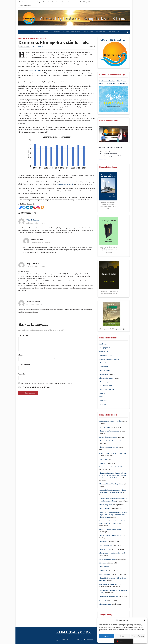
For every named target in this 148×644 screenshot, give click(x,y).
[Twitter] (24, 207)
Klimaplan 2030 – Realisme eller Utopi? (112, 553)
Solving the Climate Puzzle (108, 437)
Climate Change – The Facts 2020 (110, 529)
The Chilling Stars (105, 549)
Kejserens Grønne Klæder (108, 559)
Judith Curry (103, 344)
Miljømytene (104, 563)
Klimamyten (103, 542)
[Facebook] (20, 207)
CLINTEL (102, 393)
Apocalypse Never (105, 574)
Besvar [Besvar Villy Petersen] (43, 223)
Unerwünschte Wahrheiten (108, 584)
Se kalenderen (102, 160)
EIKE (101, 397)
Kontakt (51, 2)
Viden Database (114, 32)
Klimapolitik (23, 38)
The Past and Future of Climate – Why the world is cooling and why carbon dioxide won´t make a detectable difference (113, 475)
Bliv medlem (61, 2)
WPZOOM (90, 640)
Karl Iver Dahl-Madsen (107, 389)
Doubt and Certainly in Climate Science (112, 467)
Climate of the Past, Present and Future (112, 441)
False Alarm (103, 571)
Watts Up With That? (106, 355)
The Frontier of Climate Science (110, 431)
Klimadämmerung (105, 604)
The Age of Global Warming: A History (112, 484)
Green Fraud (104, 600)
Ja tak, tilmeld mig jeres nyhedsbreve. (34, 387)
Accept (107, 636)
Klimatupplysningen (106, 378)
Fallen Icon (103, 459)
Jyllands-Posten (35, 70)
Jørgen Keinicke (38, 46)
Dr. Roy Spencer (105, 348)
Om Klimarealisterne (26, 2)
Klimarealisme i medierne (72, 32)
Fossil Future (104, 463)
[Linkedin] (28, 207)
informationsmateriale (66, 184)
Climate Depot (104, 363)
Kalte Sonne (103, 401)
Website (22, 374)
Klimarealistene (105, 374)
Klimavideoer (88, 32)
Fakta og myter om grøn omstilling (111, 421)
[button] (144, 620)
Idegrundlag (41, 2)
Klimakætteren (104, 567)
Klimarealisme (35, 32)
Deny (122, 636)
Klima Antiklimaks (105, 509)
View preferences (138, 636)
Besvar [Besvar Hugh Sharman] (43, 267)
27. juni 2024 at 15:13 (33, 267)
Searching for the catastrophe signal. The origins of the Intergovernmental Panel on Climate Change (113, 515)
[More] (42, 207)
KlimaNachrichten (105, 370)
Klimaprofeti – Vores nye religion (110, 536)
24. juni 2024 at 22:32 (33, 305)
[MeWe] (31, 207)
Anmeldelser (100, 32)
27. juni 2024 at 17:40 (33, 223)
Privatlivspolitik (85, 2)
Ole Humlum (104, 352)
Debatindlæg (55, 32)
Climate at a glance (106, 505)
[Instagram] (39, 207)
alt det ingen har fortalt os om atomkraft (113, 453)
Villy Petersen (33, 220)
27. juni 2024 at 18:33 (38, 243)
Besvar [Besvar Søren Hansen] (48, 243)
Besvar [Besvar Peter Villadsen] (43, 305)
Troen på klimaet (105, 427)
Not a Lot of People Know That (109, 359)
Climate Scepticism (106, 382)
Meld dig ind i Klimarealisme (112, 40)
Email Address (24, 364)
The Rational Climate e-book (109, 596)
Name (21, 355)
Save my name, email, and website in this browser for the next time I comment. (46, 383)
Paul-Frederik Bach (106, 386)
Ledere (45, 32)
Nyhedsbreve (72, 2)
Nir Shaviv (103, 404)
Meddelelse (23, 335)
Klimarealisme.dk (74, 632)
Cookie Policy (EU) (25, 5)
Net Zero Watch (104, 367)
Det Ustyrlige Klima (106, 546)
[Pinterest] (35, 207)
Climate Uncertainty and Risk (109, 447)
